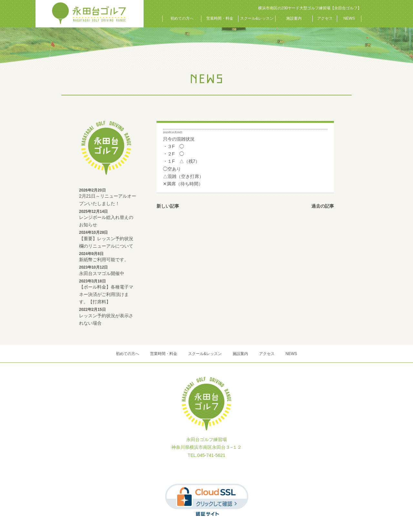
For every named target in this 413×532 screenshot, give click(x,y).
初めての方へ (182, 18)
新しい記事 (168, 206)
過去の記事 (323, 206)
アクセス (325, 18)
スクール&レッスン (257, 18)
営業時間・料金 (220, 18)
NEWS (349, 18)
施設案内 (294, 18)
